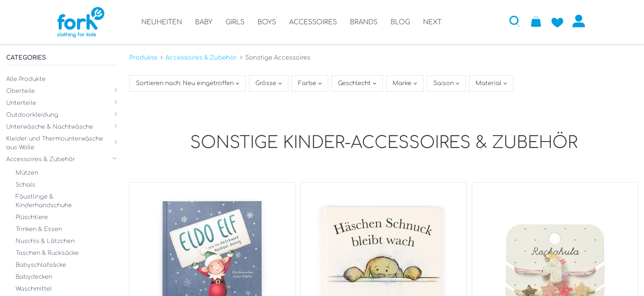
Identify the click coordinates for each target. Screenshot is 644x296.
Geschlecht (355, 83)
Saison (444, 83)
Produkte (143, 58)
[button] (515, 21)
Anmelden (579, 21)
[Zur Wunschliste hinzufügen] (557, 21)
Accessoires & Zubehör (201, 58)
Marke (403, 83)
